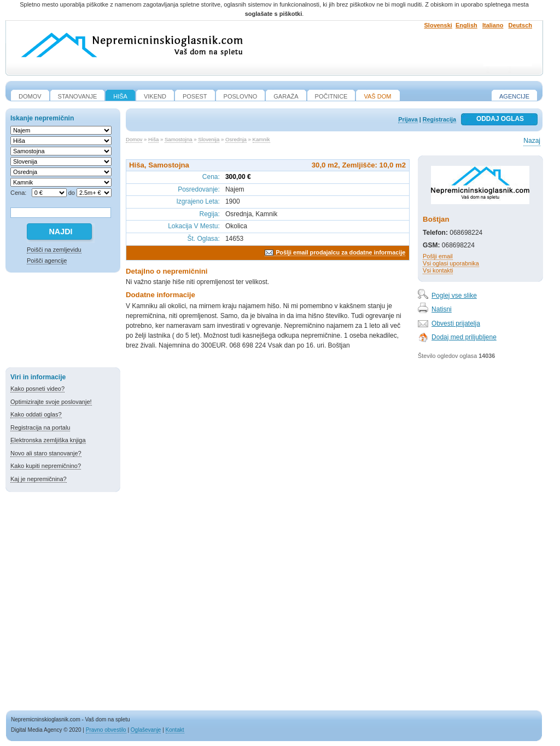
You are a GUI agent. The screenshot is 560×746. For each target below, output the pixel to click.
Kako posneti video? (37, 389)
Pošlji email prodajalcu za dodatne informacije (340, 252)
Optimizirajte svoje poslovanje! (51, 402)
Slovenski (438, 25)
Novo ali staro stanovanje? (46, 453)
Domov (134, 139)
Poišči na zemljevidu (54, 250)
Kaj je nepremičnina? (39, 479)
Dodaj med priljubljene (464, 337)
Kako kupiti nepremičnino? (46, 466)
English (466, 25)
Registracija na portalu (40, 427)
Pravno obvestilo (106, 730)
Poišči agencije (47, 261)
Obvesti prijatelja (456, 323)
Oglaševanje (146, 730)
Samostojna (179, 139)
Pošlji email (438, 256)
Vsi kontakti (438, 270)
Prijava (408, 119)
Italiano (493, 25)
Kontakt (175, 730)
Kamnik (261, 139)
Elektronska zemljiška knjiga (48, 440)
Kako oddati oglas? (36, 414)
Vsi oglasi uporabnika (451, 263)
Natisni (442, 309)
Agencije (514, 96)
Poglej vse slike (454, 296)
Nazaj (532, 141)
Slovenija (209, 139)
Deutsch (520, 25)
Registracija (439, 119)
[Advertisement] (63, 322)
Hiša (153, 139)
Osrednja (236, 139)
